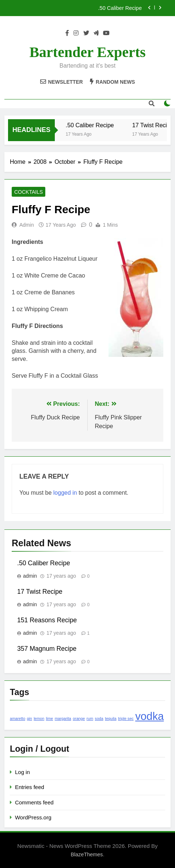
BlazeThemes (87, 854)
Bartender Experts (87, 52)
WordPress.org (33, 817)
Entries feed (30, 787)
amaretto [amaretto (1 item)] (18, 718)
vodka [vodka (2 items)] (149, 716)
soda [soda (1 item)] (99, 718)
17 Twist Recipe (40, 592)
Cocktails (28, 192)
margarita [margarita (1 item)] (63, 718)
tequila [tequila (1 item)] (111, 718)
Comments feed (34, 802)
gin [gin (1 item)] (30, 718)
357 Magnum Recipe (47, 649)
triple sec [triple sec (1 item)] (126, 718)
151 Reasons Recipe (47, 620)
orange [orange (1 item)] (79, 718)
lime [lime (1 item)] (50, 718)
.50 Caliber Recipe (120, 8)
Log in (22, 772)
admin (27, 225)
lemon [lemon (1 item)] (39, 718)
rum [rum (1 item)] (90, 718)
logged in (65, 493)
